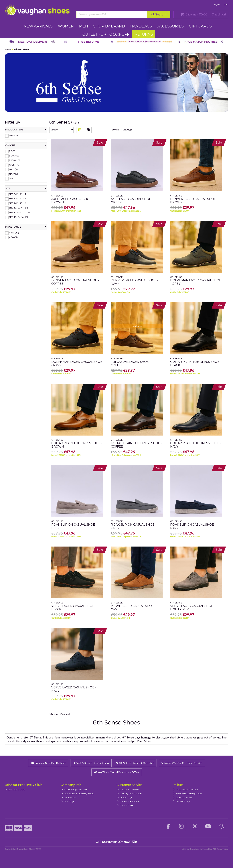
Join (226, 4)
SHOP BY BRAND (109, 26)
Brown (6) (15, 160)
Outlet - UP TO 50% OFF (106, 34)
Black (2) (14, 156)
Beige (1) (14, 151)
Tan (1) (13, 178)
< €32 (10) (14, 233)
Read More (144, 741)
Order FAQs (125, 798)
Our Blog (68, 801)
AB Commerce (220, 849)
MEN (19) (14, 135)
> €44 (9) (13, 237)
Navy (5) (13, 174)
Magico (194, 849)
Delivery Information (130, 793)
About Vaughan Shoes (74, 789)
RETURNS (144, 34)
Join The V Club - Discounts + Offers (117, 772)
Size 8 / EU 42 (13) (18, 199)
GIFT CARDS (200, 26)
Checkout (219, 14)
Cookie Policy (181, 801)
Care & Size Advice (128, 801)
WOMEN (66, 26)
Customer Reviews (128, 789)
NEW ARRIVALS (38, 26)
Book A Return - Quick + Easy (91, 763)
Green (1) (14, 165)
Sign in (218, 4)
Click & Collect (126, 805)
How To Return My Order (188, 793)
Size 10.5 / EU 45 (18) (19, 212)
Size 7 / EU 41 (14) (18, 194)
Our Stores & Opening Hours (78, 793)
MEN (83, 26)
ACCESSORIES (170, 26)
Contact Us (69, 798)
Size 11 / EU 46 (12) (18, 217)
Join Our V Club (15, 789)
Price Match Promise (185, 789)
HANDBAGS (141, 26)
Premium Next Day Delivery (48, 763)
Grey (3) (13, 169)
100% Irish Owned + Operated (135, 763)
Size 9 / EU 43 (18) (18, 203)
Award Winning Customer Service (182, 763)
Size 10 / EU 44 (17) (18, 208)
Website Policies (183, 798)
